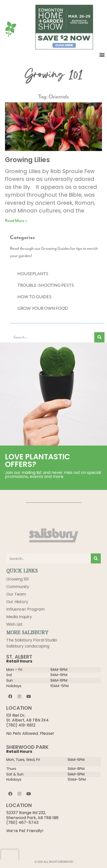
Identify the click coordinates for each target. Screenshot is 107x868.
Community (18, 587)
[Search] (99, 337)
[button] (102, 55)
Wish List (14, 624)
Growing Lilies (27, 160)
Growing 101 (17, 579)
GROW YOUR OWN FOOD (43, 309)
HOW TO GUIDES (35, 297)
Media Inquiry (19, 617)
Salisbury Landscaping (28, 646)
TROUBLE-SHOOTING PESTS (46, 285)
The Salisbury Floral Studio (32, 640)
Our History (17, 602)
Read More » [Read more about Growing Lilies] (16, 221)
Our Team (16, 594)
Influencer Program (25, 609)
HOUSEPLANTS (33, 274)
